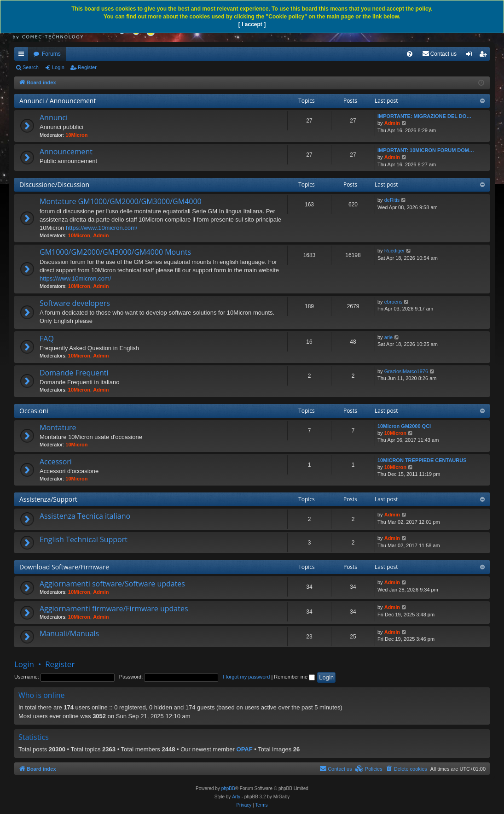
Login (58, 67)
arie (388, 337)
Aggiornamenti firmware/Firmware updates (114, 609)
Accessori (56, 462)
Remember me (294, 677)
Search (31, 67)
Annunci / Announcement (58, 101)
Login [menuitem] (471, 56)
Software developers (75, 303)
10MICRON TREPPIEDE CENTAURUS (422, 460)
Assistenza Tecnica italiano (85, 516)
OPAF (245, 749)
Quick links (23, 56)
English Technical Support (84, 539)
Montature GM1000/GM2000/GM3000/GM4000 (121, 201)
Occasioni (34, 411)
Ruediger (395, 251)
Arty (236, 797)
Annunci (54, 117)
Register (87, 67)
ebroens (394, 302)
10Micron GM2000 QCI (404, 426)
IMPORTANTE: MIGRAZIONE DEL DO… (424, 116)
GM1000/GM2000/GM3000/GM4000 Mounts (115, 252)
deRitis (392, 200)
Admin (392, 123)
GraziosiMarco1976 (406, 371)
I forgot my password (246, 677)
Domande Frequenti (74, 373)
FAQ (47, 339)
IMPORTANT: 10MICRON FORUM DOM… (426, 150)
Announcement (66, 152)
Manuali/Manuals (69, 633)
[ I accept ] (252, 24)
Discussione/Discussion (54, 184)
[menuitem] (410, 54)
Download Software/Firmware (64, 567)
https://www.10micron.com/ (101, 228)
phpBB (228, 788)
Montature (58, 427)
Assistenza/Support (48, 499)
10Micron (76, 135)
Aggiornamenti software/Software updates (112, 584)
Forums (51, 54)
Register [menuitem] (485, 56)
